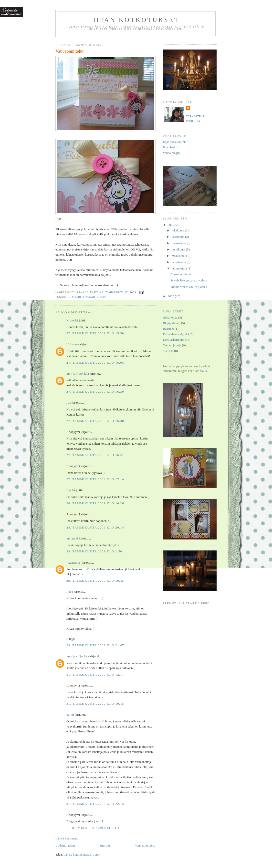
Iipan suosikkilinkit (175, 142)
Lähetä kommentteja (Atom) (82, 854)
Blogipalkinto (172, 323)
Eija (69, 490)
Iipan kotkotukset (136, 20)
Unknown (73, 344)
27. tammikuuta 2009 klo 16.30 (95, 392)
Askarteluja (170, 317)
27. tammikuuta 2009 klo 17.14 (95, 479)
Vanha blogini (172, 153)
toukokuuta (179, 243)
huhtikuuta (179, 249)
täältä (203, 371)
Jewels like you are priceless (189, 280)
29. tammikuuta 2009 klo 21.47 (95, 645)
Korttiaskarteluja (90, 297)
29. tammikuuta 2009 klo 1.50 (94, 551)
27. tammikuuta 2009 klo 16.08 (95, 363)
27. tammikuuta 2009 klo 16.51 (95, 455)
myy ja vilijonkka (78, 374)
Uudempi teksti (65, 845)
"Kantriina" (74, 563)
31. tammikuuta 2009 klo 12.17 (95, 674)
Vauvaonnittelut (181, 274)
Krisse (70, 320)
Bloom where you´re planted (189, 287)
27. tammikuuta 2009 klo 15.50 (95, 333)
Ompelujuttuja (172, 345)
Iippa (70, 592)
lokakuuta (178, 230)
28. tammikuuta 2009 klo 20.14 (95, 527)
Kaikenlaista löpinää (176, 334)
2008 (171, 296)
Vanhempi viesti (145, 845)
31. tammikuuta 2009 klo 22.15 (95, 804)
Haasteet (168, 329)
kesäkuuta (178, 237)
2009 (171, 225)
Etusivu (105, 845)
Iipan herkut (171, 147)
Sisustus (168, 351)
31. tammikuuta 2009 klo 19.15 (95, 703)
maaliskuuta (180, 256)
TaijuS (71, 714)
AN (69, 403)
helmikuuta (179, 262)
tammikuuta (180, 268)
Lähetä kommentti (67, 838)
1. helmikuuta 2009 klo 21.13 (94, 828)
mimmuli (72, 538)
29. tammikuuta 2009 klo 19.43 (95, 581)
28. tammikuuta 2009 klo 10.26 (95, 503)
